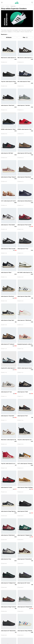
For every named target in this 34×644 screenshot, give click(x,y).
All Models (9, 37)
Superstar (13, 6)
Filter (25, 37)
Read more (5, 34)
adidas (7, 6)
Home (3, 6)
